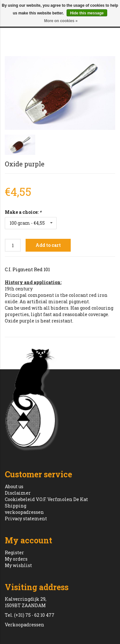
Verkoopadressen (24, 625)
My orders (16, 559)
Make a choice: (23, 212)
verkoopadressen (24, 512)
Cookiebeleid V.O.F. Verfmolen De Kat (46, 499)
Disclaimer (18, 493)
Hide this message (87, 13)
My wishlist (18, 565)
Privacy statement (26, 519)
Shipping (16, 506)
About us (14, 486)
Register (14, 552)
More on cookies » (61, 21)
